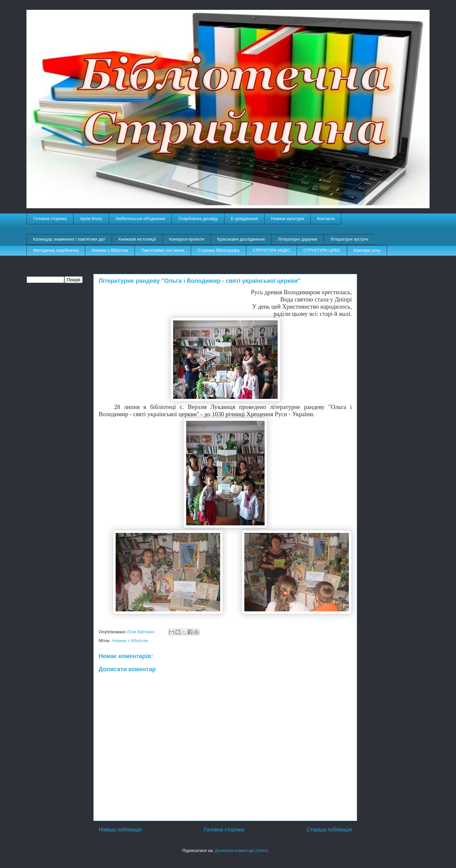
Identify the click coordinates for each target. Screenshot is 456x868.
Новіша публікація (120, 830)
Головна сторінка (50, 219)
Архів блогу (91, 219)
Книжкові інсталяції (137, 239)
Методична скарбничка (56, 250)
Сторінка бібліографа (219, 250)
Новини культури (287, 219)
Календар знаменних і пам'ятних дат (69, 239)
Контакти (326, 219)
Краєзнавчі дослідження (241, 239)
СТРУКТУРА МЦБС (271, 250)
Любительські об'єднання (140, 219)
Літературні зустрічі (349, 239)
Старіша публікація (329, 830)
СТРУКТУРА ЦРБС (322, 250)
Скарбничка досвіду (198, 219)
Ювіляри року (367, 250)
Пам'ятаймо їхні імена (163, 250)
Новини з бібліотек (110, 250)
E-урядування (244, 219)
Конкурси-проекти (187, 239)
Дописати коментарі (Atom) (242, 851)
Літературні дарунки (297, 239)
